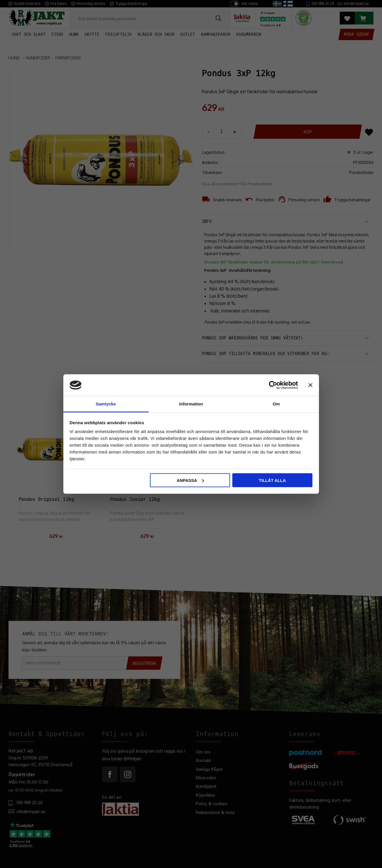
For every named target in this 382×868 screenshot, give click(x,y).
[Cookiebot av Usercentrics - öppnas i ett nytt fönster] (273, 385)
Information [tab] (191, 404)
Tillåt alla (272, 480)
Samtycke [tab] (106, 404)
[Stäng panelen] (310, 385)
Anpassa (190, 480)
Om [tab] (276, 404)
